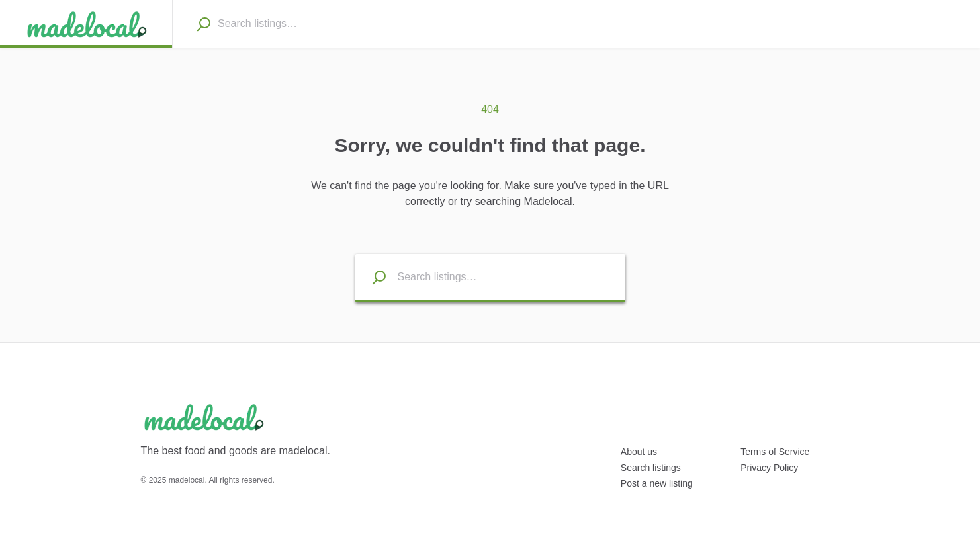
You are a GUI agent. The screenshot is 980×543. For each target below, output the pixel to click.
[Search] (203, 24)
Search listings (651, 468)
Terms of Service (775, 452)
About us (639, 452)
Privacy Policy (769, 468)
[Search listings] (371, 277)
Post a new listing (657, 483)
